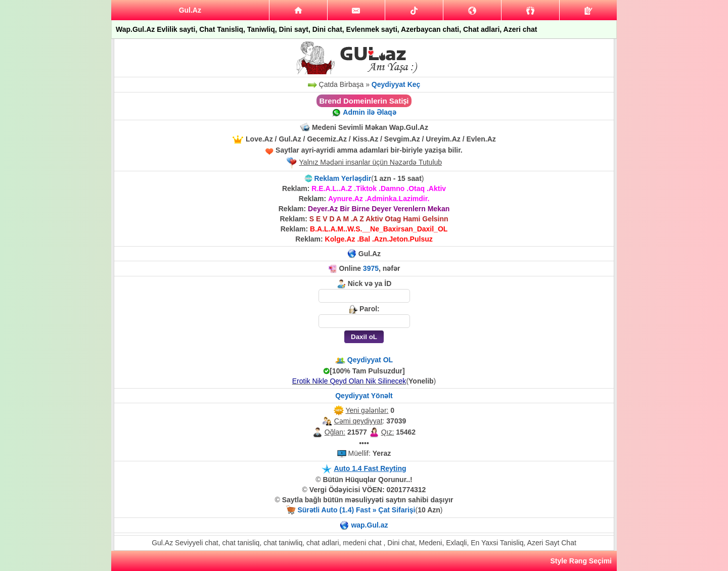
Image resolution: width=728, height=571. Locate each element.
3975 (371, 268)
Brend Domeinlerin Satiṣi (364, 101)
